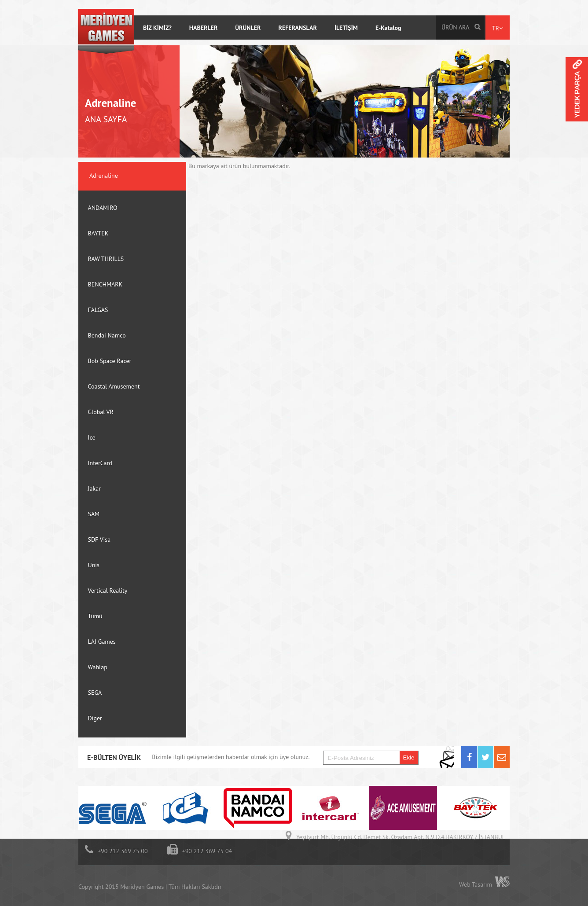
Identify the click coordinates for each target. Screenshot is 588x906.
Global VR (101, 412)
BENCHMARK (105, 284)
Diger (95, 718)
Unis (94, 565)
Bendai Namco (107, 335)
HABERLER (204, 28)
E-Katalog (388, 28)
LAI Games (102, 642)
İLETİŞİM (346, 28)
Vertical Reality (108, 591)
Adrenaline (111, 103)
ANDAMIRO (103, 208)
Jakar (94, 488)
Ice (92, 437)
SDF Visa (99, 539)
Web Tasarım (476, 884)
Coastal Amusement (114, 386)
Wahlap (98, 667)
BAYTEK (98, 233)
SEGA (95, 693)
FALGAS (98, 310)
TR (498, 28)
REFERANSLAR (297, 28)
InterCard (100, 463)
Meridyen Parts (577, 102)
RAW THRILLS (106, 259)
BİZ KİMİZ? (157, 28)
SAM (94, 514)
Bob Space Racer (110, 361)
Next (505, 771)
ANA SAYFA (106, 119)
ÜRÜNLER (248, 28)
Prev (497, 771)
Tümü (95, 616)
